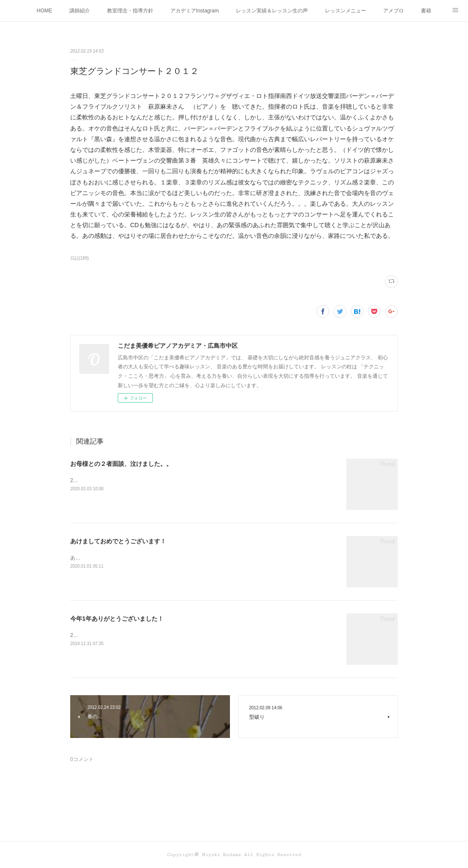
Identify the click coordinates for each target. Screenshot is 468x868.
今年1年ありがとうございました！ (117, 619)
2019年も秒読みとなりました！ (107, 635)
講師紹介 (80, 11)
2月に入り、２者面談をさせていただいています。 (128, 480)
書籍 (426, 11)
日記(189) (79, 258)
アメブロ (393, 11)
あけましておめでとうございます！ (118, 541)
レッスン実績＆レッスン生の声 (272, 11)
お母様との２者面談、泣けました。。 (121, 464)
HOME (45, 11)
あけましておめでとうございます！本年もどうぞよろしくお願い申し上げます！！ (165, 558)
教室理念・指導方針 (130, 11)
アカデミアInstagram (195, 11)
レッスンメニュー (346, 11)
